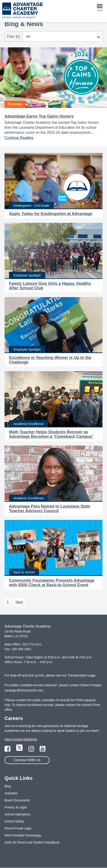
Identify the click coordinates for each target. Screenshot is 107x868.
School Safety (14, 821)
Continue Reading (19, 138)
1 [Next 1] (8, 602)
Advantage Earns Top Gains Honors (39, 116)
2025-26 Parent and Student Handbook (32, 842)
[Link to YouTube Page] (43, 750)
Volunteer (11, 793)
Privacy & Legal (15, 807)
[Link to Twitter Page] (20, 750)
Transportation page (81, 675)
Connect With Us (27, 760)
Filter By (14, 37)
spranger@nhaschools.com (24, 690)
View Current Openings (21, 739)
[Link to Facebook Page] (8, 750)
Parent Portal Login (18, 828)
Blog (8, 786)
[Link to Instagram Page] (32, 750)
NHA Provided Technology (23, 835)
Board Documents (17, 800)
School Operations (17, 814)
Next (19, 602)
